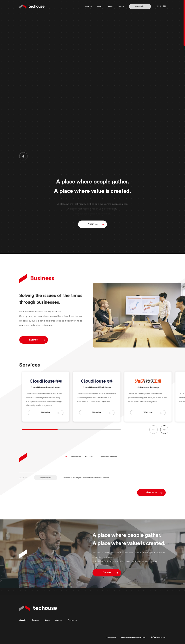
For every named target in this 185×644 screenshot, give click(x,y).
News (107, 6)
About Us (79, 6)
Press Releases (102, 461)
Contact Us (140, 6)
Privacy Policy (101, 637)
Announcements (81, 461)
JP (157, 6)
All (67, 461)
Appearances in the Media (127, 461)
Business (94, 6)
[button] (176, 434)
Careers (120, 6)
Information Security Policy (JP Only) (129, 637)
